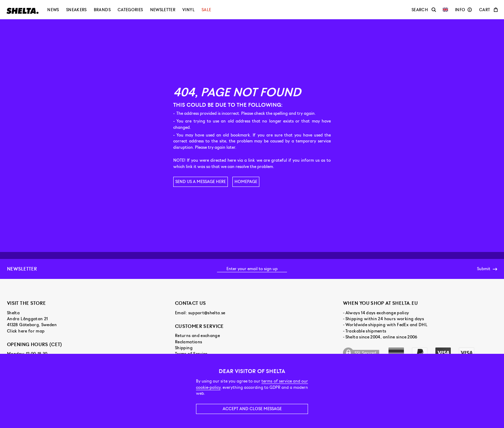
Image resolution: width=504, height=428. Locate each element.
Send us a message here (201, 182)
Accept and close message (252, 409)
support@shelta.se (207, 313)
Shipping (184, 348)
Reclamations (188, 342)
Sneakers (76, 10)
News (53, 10)
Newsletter (163, 10)
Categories (130, 10)
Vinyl (188, 10)
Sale (206, 10)
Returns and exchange (197, 336)
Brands (102, 10)
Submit (487, 269)
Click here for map (26, 331)
